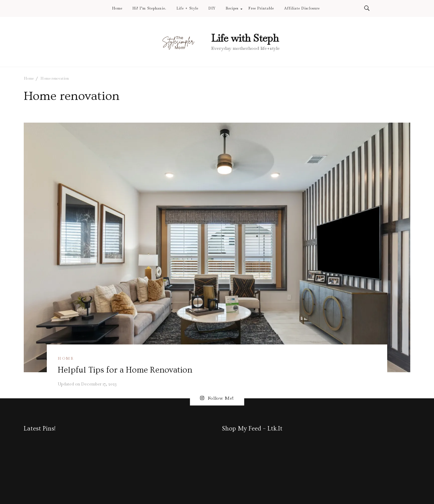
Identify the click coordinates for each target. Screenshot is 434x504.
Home (117, 8)
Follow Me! (217, 398)
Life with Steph (245, 38)
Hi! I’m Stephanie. (149, 8)
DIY (212, 8)
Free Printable (261, 8)
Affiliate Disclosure (302, 8)
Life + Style (188, 8)
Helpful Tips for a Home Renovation (125, 370)
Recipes (232, 8)
